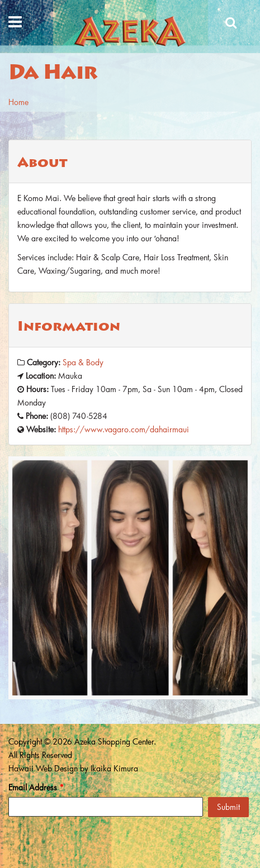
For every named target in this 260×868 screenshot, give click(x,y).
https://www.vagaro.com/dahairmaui (124, 429)
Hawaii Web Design (43, 768)
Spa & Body (83, 362)
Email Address (36, 787)
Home (18, 102)
